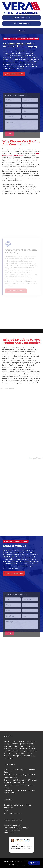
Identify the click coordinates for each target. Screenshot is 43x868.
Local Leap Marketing (16, 861)
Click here (13, 833)
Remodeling (8, 808)
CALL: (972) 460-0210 (21, 24)
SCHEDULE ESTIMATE (22, 18)
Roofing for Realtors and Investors (17, 805)
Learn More (8, 758)
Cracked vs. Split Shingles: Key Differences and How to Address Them (20, 781)
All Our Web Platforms (12, 813)
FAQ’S (6, 811)
